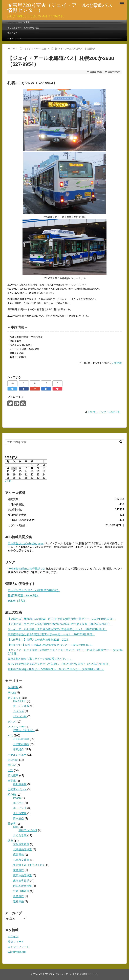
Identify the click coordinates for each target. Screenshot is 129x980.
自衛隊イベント (17, 789)
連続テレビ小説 (28, 830)
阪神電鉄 (18, 901)
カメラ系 (18, 711)
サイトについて (14, 38)
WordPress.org (17, 952)
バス (10, 736)
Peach (17, 798)
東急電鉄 (18, 870)
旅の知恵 (13, 760)
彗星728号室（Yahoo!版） (24, 595)
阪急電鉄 (18, 896)
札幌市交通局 (21, 860)
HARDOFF (20, 701)
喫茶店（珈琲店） (24, 730)
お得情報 (13, 687)
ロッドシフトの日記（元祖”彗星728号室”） (34, 590)
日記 (10, 770)
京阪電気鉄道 (21, 844)
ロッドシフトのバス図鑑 (18, 22)
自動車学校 (20, 784)
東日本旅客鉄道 (23, 875)
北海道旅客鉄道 (23, 849)
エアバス (18, 803)
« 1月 (8, 481)
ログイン (13, 936)
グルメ (12, 722)
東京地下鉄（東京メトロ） (29, 865)
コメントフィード (18, 947)
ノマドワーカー (17, 727)
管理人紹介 (12, 33)
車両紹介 (18, 749)
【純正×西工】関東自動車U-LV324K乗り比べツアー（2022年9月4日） (50, 645)
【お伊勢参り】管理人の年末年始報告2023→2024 (38, 640)
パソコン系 (20, 716)
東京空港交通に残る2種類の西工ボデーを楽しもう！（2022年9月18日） (51, 634)
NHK (16, 827)
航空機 (12, 795)
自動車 (12, 781)
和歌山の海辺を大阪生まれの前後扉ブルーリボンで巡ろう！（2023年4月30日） (56, 669)
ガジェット (14, 698)
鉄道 (10, 841)
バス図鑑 (117, 363)
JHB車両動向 (21, 744)
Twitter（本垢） (17, 601)
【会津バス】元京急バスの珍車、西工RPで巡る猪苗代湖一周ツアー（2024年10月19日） (61, 619)
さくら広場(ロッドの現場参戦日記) (23, 28)
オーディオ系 (21, 706)
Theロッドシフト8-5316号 (104, 412)
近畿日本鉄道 (21, 891)
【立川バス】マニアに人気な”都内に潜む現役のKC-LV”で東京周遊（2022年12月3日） (59, 624)
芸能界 (12, 824)
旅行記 (12, 765)
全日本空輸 (20, 813)
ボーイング (20, 808)
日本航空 (18, 819)
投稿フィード (16, 942)
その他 (12, 693)
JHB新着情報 (21, 739)
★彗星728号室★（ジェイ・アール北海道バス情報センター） (60, 8)
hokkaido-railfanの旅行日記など (27, 569)
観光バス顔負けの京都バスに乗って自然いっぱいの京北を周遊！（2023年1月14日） (59, 664)
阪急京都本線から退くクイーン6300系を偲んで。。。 (40, 659)
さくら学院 (20, 835)
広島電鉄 (18, 855)
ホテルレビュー (17, 755)
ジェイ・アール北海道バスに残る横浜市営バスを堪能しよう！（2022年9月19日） (57, 629)
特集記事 (13, 776)
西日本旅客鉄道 (23, 886)
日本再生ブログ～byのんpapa (26, 543)
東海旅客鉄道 (21, 881)
